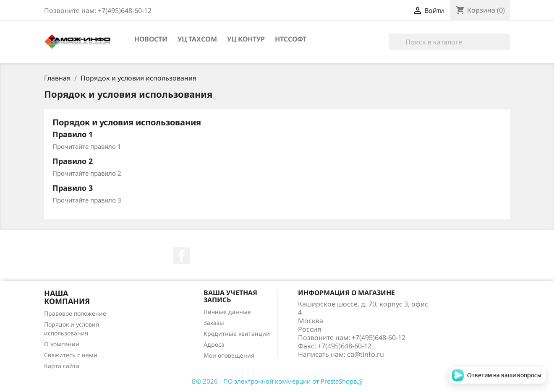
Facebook (182, 256)
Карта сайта (62, 366)
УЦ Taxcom (197, 39)
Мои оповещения (229, 355)
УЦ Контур (246, 39)
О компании (62, 344)
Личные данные (227, 312)
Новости (151, 39)
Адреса (214, 344)
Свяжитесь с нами (71, 355)
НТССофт (291, 39)
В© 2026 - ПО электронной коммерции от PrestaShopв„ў (277, 381)
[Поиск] (449, 42)
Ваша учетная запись (230, 296)
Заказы (214, 323)
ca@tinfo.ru (366, 354)
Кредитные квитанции (237, 334)
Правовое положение (75, 313)
